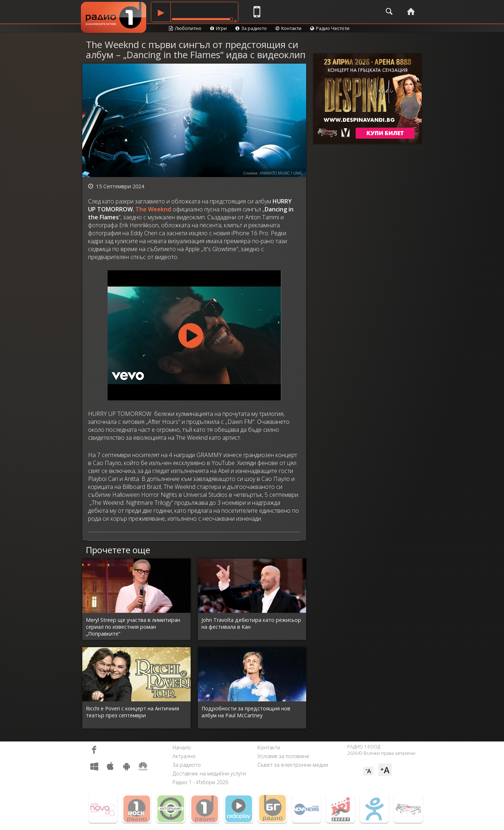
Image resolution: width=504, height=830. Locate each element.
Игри (218, 28)
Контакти (288, 28)
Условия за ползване (283, 756)
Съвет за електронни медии (293, 765)
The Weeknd (153, 209)
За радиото (251, 28)
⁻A (368, 771)
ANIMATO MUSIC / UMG (281, 173)
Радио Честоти (330, 28)
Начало (182, 747)
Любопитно (185, 28)
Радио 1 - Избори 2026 (200, 782)
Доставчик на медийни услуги (209, 773)
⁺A (385, 770)
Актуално (184, 756)
